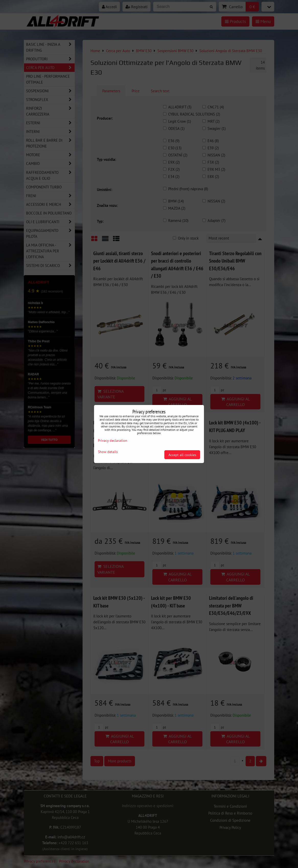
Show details (108, 452)
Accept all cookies (182, 455)
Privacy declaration (113, 440)
